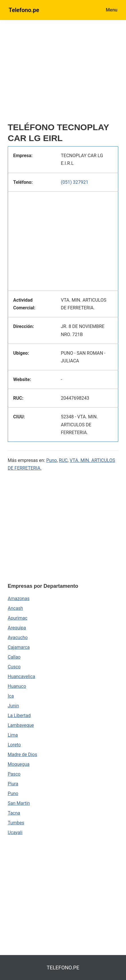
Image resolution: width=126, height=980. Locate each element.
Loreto (14, 745)
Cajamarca (19, 647)
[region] (67, 74)
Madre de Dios (22, 754)
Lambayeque (21, 725)
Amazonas (19, 599)
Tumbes (16, 823)
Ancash (15, 608)
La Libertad (19, 716)
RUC (63, 460)
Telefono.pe (24, 10)
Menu (112, 10)
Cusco (14, 667)
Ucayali (15, 832)
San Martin (19, 803)
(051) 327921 (75, 182)
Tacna (14, 813)
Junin (13, 706)
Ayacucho (18, 638)
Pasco (14, 774)
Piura (13, 784)
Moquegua (19, 764)
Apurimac (18, 618)
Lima (13, 735)
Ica (11, 696)
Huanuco (17, 686)
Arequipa (17, 628)
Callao (14, 657)
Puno (52, 460)
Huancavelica (21, 677)
